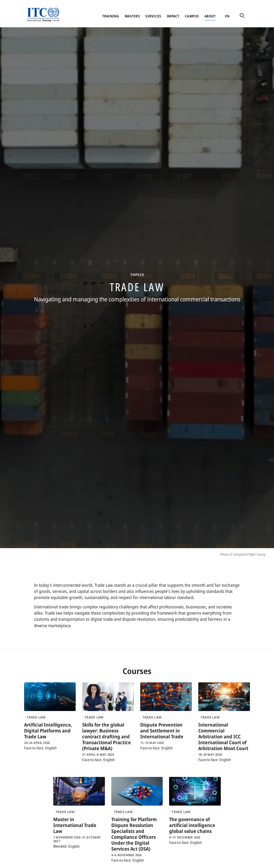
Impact (173, 16)
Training (111, 16)
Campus (192, 16)
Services (153, 16)
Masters (132, 16)
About (210, 16)
